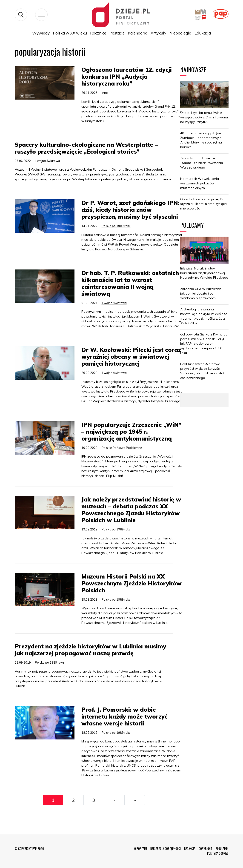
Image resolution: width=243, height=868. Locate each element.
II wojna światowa (47, 161)
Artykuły (158, 33)
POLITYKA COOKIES (218, 853)
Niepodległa (180, 33)
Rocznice (98, 33)
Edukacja (203, 33)
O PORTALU (141, 848)
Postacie (117, 33)
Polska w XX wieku (70, 33)
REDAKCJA (190, 848)
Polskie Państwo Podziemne (122, 448)
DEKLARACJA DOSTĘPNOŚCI (166, 848)
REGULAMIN (222, 848)
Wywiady (41, 33)
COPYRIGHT (205, 848)
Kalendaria (138, 33)
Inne (105, 93)
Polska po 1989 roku (116, 226)
